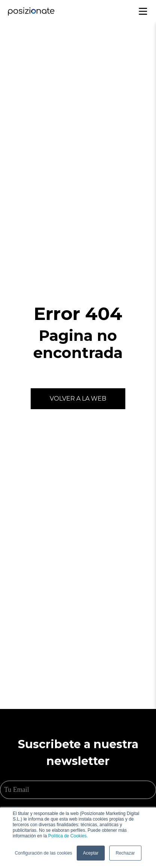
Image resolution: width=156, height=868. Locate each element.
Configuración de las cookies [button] (43, 853)
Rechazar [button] (125, 853)
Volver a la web (78, 394)
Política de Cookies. (68, 836)
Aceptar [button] (91, 853)
